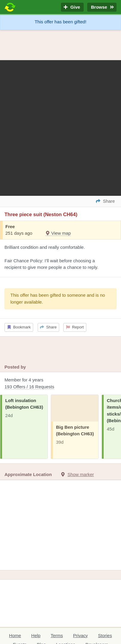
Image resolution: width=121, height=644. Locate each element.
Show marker (81, 474)
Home (15, 635)
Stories (105, 635)
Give (72, 7)
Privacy (81, 635)
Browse (102, 7)
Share (48, 327)
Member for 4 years (60, 384)
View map (58, 233)
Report (75, 327)
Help (36, 635)
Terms (57, 635)
